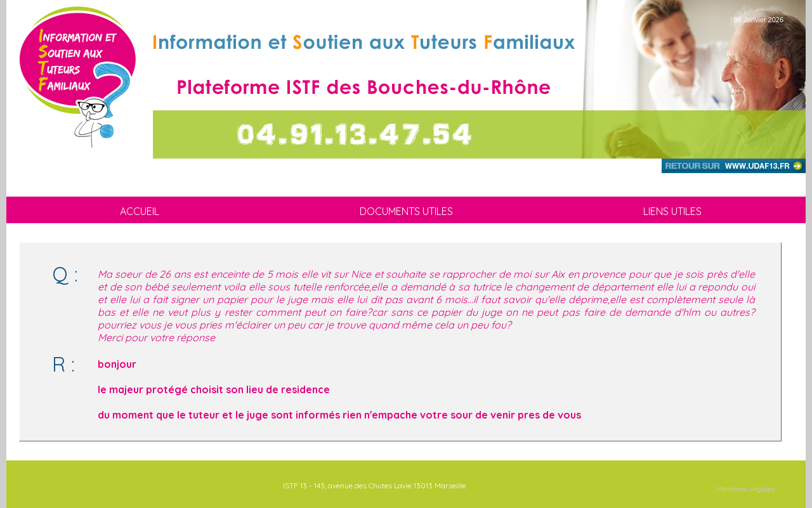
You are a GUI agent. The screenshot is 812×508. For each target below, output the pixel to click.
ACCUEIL (140, 211)
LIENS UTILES (672, 211)
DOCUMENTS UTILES (406, 211)
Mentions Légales (746, 489)
